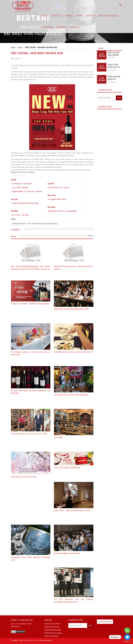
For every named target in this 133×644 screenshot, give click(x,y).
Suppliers (47, 27)
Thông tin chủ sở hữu (52, 624)
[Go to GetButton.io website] (127, 642)
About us (57, 16)
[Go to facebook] (127, 637)
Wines (69, 16)
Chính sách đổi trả (51, 636)
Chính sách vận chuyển (53, 633)
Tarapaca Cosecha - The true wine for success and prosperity (35, 224)
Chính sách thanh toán (53, 630)
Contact (74, 27)
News (79, 16)
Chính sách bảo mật (52, 627)
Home (45, 16)
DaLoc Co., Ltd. (34, 640)
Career (61, 27)
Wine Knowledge (108, 16)
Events (90, 16)
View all (91, 236)
